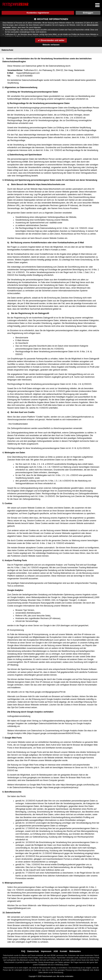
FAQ (23, 951)
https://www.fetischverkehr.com (50, 184)
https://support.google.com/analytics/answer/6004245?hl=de (54, 733)
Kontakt (64, 951)
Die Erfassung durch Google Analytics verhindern (30, 712)
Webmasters (75, 951)
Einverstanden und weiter (51, 40)
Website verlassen (51, 45)
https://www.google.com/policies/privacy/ (61, 787)
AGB (56, 951)
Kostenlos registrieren (38, 13)
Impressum (46, 951)
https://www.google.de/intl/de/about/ (78, 597)
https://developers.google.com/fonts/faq (78, 785)
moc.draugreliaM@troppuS (28, 73)
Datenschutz (33, 951)
